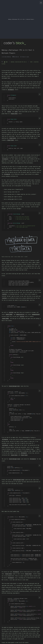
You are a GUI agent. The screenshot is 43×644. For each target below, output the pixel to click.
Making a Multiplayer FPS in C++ (19, 62)
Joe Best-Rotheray (7, 57)
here (9, 78)
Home (6, 62)
